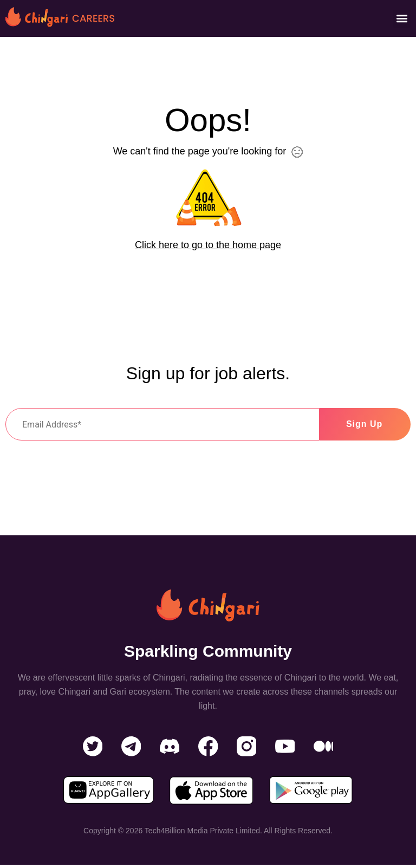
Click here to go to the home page (208, 245)
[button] (402, 19)
